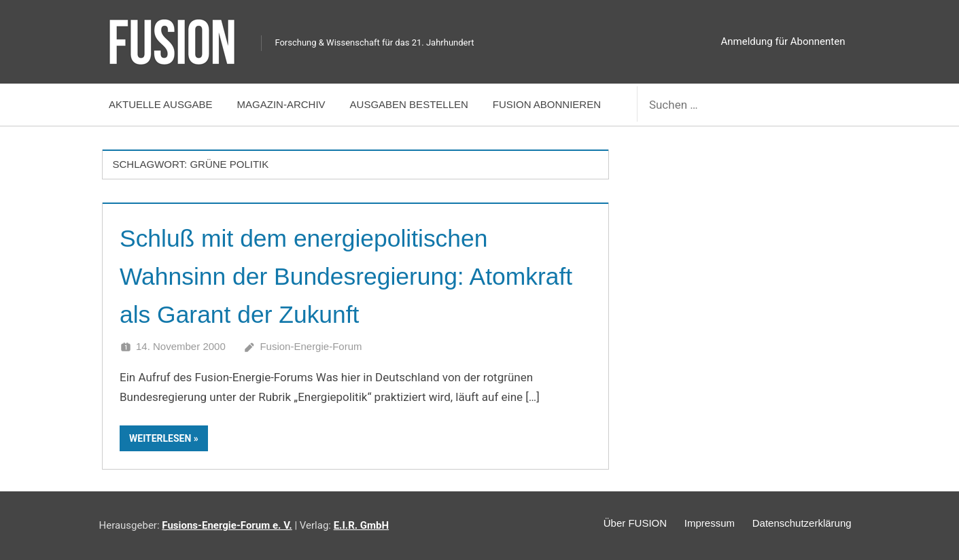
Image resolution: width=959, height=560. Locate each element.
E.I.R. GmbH (361, 525)
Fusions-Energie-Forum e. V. (227, 525)
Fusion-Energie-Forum (311, 346)
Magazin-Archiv (281, 104)
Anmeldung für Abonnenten (783, 41)
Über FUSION (617, 524)
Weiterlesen (160, 438)
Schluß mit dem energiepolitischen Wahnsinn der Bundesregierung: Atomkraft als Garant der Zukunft (327, 275)
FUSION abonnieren (547, 104)
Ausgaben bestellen (409, 104)
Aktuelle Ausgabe (161, 104)
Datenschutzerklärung (799, 524)
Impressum (699, 524)
